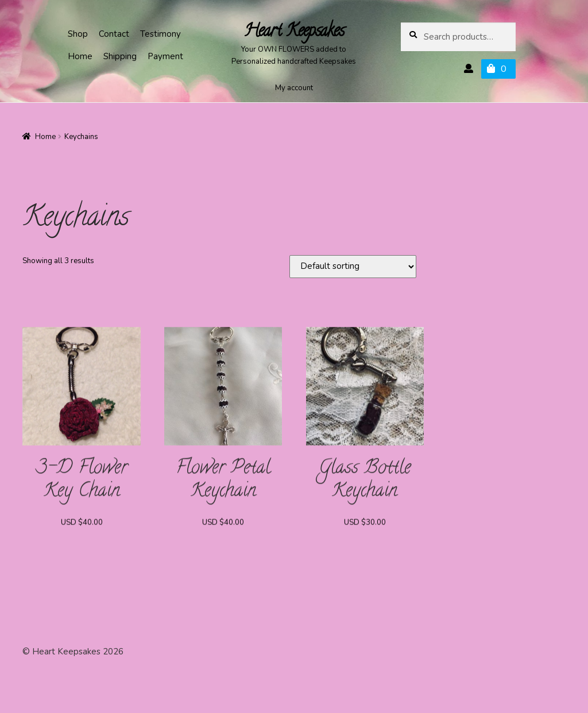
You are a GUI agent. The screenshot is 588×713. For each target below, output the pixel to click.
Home (80, 56)
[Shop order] (353, 267)
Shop (78, 34)
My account (294, 88)
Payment (165, 56)
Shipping (120, 56)
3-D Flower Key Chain (82, 483)
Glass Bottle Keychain (365, 483)
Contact (114, 34)
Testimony (160, 34)
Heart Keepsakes (294, 32)
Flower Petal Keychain (223, 483)
